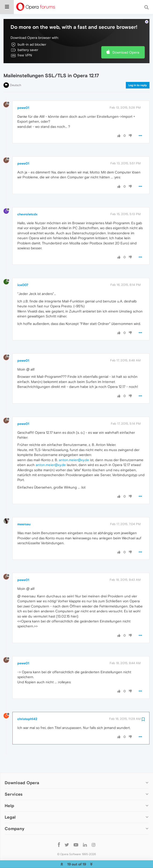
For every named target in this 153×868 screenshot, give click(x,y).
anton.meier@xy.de (74, 446)
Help (9, 791)
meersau (24, 510)
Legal (10, 803)
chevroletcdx (27, 200)
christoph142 (27, 705)
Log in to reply (138, 71)
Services (14, 780)
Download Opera (126, 38)
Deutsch (16, 71)
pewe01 (23, 93)
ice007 (23, 271)
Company (15, 814)
